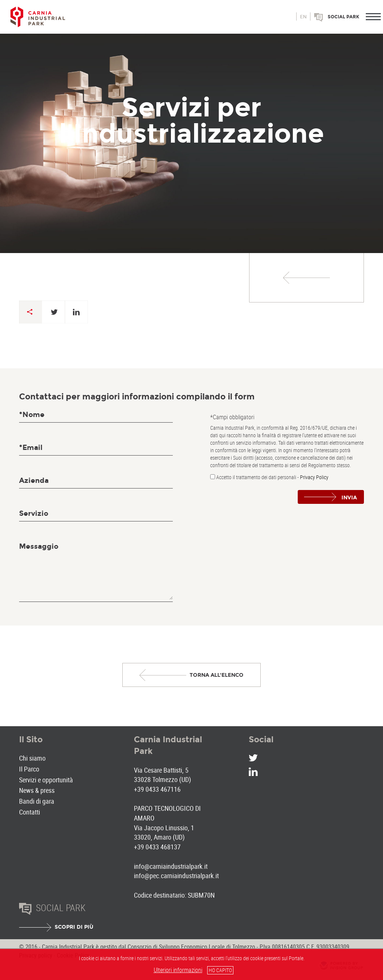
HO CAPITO (220, 970)
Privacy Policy (314, 477)
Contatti (30, 812)
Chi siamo (32, 758)
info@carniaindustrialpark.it (171, 866)
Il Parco (29, 769)
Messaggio (39, 546)
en (303, 17)
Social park (344, 17)
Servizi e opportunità (46, 780)
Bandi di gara (37, 801)
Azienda (34, 480)
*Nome (32, 415)
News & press (37, 790)
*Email (31, 448)
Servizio (34, 513)
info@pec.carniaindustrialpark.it (176, 876)
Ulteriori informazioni (178, 970)
